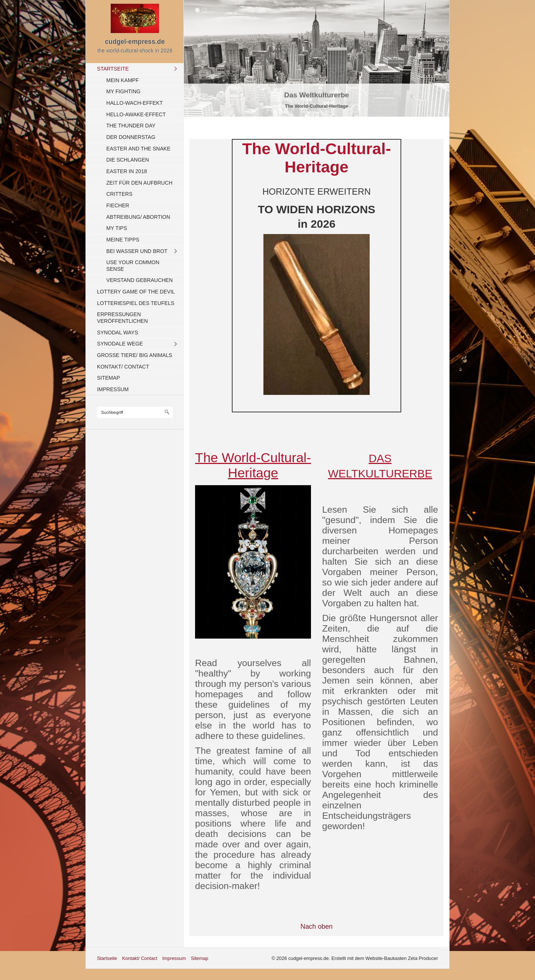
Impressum (113, 389)
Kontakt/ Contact (123, 367)
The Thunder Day (131, 126)
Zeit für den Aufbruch (139, 183)
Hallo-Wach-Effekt (134, 103)
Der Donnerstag (131, 137)
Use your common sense (133, 266)
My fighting (123, 91)
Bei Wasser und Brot (137, 251)
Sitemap (108, 378)
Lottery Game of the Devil (136, 292)
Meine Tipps (123, 240)
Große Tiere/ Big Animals (134, 355)
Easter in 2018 (127, 171)
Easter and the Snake (138, 149)
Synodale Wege (120, 344)
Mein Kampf (123, 80)
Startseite (113, 69)
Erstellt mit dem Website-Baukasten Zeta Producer (385, 958)
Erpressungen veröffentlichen (122, 318)
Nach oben (317, 927)
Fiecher (118, 205)
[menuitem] (137, 175)
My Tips (117, 228)
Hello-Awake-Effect (136, 114)
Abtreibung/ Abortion (138, 217)
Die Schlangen (128, 160)
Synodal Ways (118, 332)
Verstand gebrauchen (140, 280)
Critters (119, 194)
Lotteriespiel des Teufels (136, 303)
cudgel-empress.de (135, 42)
